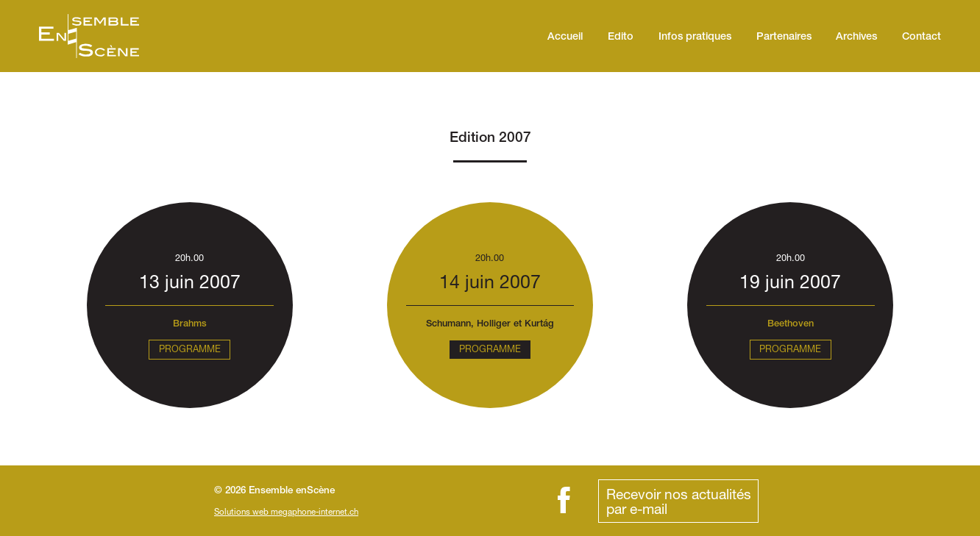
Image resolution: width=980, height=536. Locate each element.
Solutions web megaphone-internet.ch (286, 511)
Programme (190, 349)
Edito (621, 37)
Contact (922, 37)
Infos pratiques (695, 37)
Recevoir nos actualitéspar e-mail (679, 501)
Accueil (565, 37)
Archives (856, 37)
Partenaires (784, 37)
